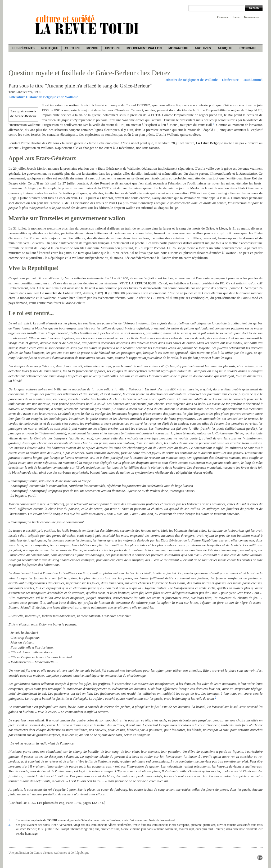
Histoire (112, 48)
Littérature (230, 80)
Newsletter (252, 17)
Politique (50, 48)
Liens (236, 17)
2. (10, 825)
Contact (223, 17)
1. (10, 820)
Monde (92, 48)
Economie (247, 48)
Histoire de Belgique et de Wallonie (191, 80)
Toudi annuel (253, 80)
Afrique (225, 48)
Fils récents (23, 48)
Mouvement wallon (144, 48)
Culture (72, 48)
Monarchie (178, 48)
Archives (203, 48)
